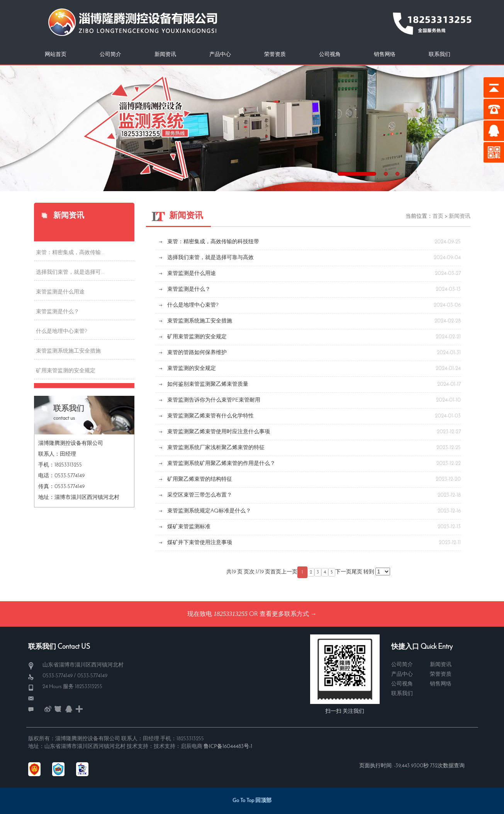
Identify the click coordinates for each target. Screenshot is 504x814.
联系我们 (440, 55)
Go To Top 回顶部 (252, 801)
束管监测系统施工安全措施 (68, 351)
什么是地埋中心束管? (62, 332)
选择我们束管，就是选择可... (70, 272)
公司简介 (110, 55)
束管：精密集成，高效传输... (70, 253)
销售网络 (385, 55)
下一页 (343, 572)
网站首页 (56, 55)
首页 (438, 216)
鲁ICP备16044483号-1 (228, 747)
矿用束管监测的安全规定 (66, 371)
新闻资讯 (165, 55)
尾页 (357, 572)
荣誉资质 (275, 55)
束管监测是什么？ (58, 312)
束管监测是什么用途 (60, 292)
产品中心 (220, 55)
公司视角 (330, 55)
